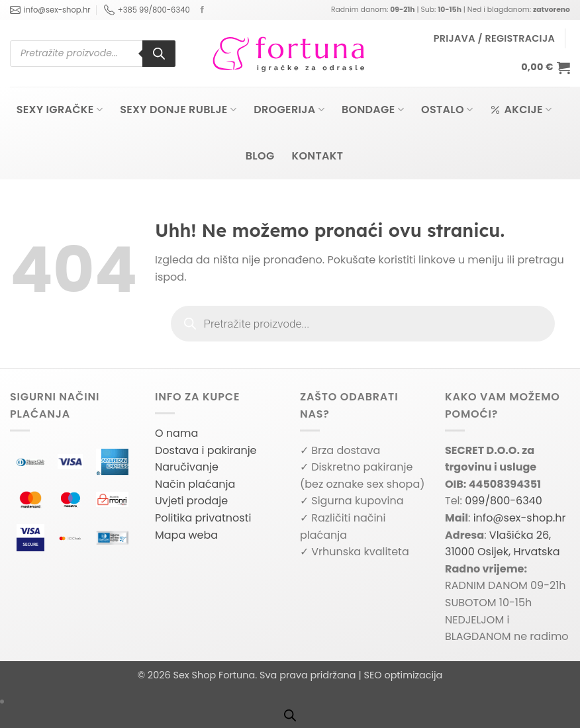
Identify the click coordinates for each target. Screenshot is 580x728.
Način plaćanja (195, 484)
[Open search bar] (290, 715)
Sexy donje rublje (178, 110)
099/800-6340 (504, 501)
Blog (260, 156)
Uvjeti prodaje (191, 501)
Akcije (521, 110)
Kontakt (318, 156)
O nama (176, 433)
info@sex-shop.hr (50, 10)
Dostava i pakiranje (206, 450)
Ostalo (447, 110)
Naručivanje (187, 467)
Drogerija (289, 110)
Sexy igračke (60, 110)
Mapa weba (186, 535)
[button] (494, 39)
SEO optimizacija (403, 675)
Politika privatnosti (203, 518)
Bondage (373, 110)
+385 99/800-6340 (147, 10)
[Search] (159, 54)
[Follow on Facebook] (202, 10)
